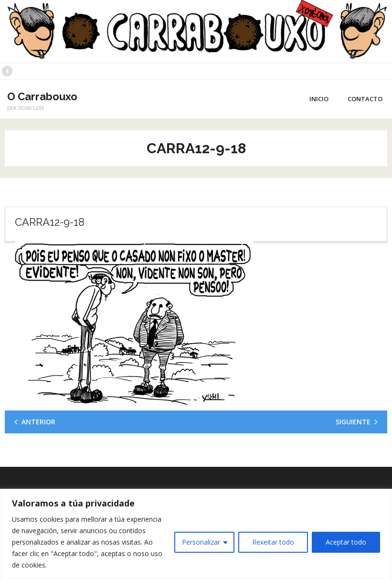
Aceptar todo (346, 542)
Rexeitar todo (273, 542)
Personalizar (201, 542)
